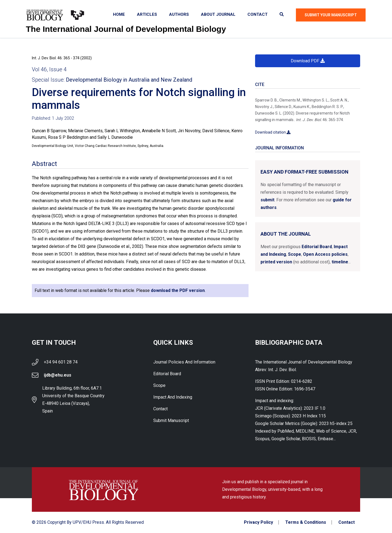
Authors (179, 14)
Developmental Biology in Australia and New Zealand (129, 80)
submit (267, 200)
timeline (340, 262)
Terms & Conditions (306, 522)
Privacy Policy (258, 522)
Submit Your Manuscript (331, 15)
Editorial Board (317, 247)
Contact (258, 14)
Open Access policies (325, 254)
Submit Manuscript (171, 420)
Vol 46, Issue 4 (49, 69)
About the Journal (286, 234)
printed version (276, 262)
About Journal (218, 14)
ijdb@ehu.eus (58, 375)
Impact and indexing (173, 397)
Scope (295, 254)
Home (119, 14)
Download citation (273, 132)
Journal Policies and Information (184, 362)
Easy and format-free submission (304, 172)
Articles (147, 14)
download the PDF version (178, 290)
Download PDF (308, 61)
